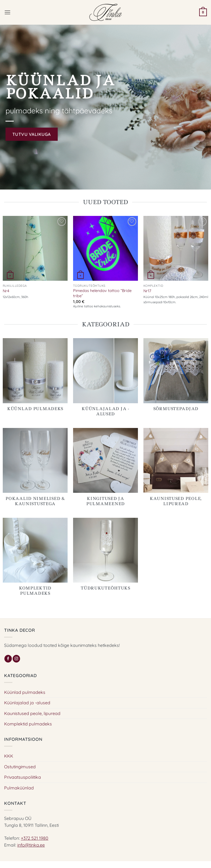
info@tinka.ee (31, 845)
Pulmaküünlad (19, 788)
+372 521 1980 (35, 838)
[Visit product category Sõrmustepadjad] (176, 378)
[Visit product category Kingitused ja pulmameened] (105, 470)
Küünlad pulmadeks (25, 692)
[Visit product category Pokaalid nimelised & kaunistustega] (35, 470)
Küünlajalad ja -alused (27, 703)
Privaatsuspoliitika (23, 777)
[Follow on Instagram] (16, 659)
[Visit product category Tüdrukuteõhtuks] (105, 557)
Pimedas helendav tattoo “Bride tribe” (102, 293)
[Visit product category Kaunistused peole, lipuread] (176, 470)
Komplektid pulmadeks (28, 724)
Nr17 (147, 291)
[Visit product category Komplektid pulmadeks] (35, 560)
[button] (7, 12)
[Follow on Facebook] (8, 659)
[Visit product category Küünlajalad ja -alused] (105, 380)
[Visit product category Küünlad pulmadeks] (35, 378)
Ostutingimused (20, 767)
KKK (9, 756)
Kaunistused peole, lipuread (32, 713)
